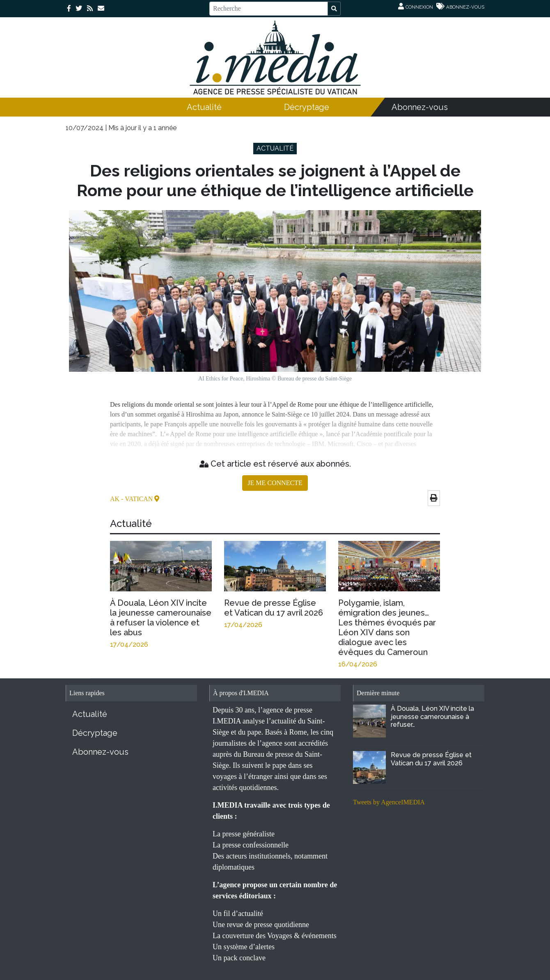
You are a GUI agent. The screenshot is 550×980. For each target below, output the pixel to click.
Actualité (204, 107)
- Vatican (138, 499)
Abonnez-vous (420, 107)
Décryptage (307, 107)
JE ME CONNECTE (275, 483)
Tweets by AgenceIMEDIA (389, 802)
